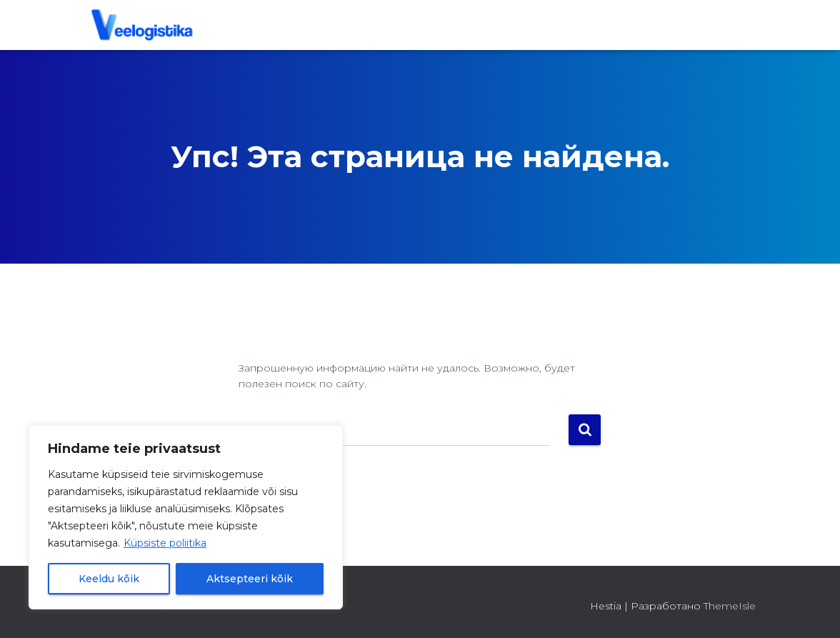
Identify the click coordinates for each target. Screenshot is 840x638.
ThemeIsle (730, 606)
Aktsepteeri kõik (250, 579)
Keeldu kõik (109, 579)
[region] (186, 517)
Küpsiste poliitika (165, 543)
